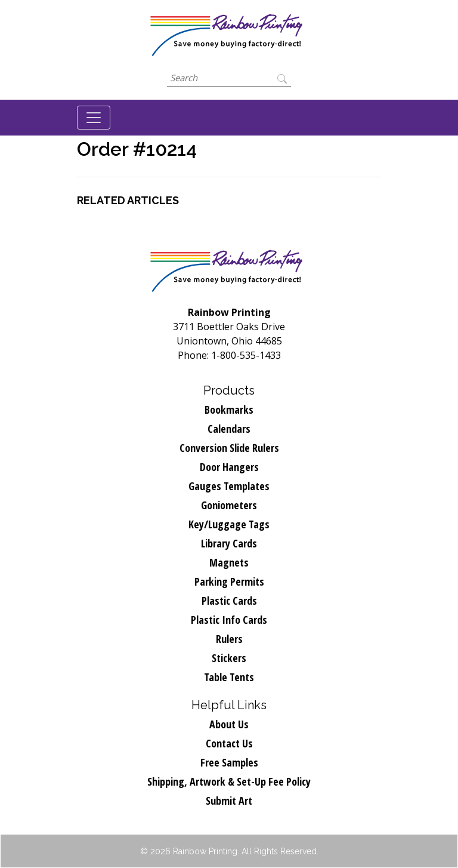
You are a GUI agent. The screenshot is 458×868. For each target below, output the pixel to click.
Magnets (229, 562)
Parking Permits (229, 581)
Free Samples (229, 762)
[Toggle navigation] (94, 118)
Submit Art (229, 801)
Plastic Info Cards (229, 620)
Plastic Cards (229, 601)
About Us (229, 724)
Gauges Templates (229, 486)
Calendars (229, 429)
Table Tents (229, 677)
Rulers (229, 639)
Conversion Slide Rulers (229, 448)
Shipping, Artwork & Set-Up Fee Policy (229, 781)
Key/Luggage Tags (229, 524)
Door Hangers (229, 467)
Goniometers (229, 505)
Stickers (229, 658)
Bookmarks (229, 410)
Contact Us (229, 743)
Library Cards (229, 543)
